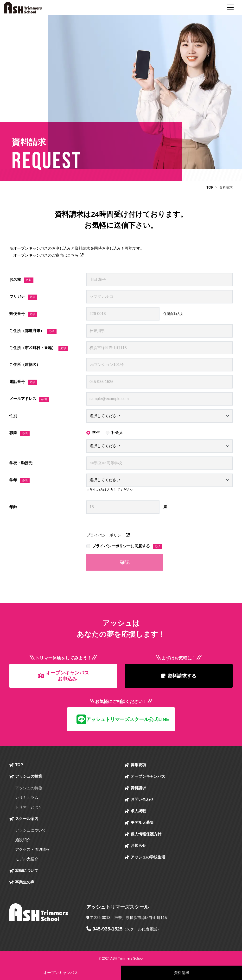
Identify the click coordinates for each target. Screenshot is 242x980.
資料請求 (138, 788)
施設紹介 (23, 840)
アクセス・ (32, 850)
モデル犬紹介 (27, 859)
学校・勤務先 (21, 463)
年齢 (13, 507)
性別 (13, 416)
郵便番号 (23, 314)
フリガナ (23, 297)
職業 (19, 433)
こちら (75, 255)
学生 (96, 433)
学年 (19, 481)
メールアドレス (29, 399)
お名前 (21, 280)
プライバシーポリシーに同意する (127, 547)
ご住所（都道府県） (33, 331)
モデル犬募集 (142, 823)
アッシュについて (31, 830)
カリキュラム (27, 798)
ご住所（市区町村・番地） (39, 348)
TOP (210, 187)
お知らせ (138, 846)
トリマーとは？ (29, 807)
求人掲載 (138, 811)
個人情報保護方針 (146, 834)
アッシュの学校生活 (148, 857)
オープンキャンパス (61, 973)
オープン (148, 777)
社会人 (117, 433)
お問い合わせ (142, 799)
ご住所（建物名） (25, 365)
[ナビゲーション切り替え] (230, 8)
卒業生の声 (25, 882)
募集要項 (138, 765)
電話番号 (23, 382)
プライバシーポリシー (108, 535)
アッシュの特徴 (29, 788)
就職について (27, 871)
